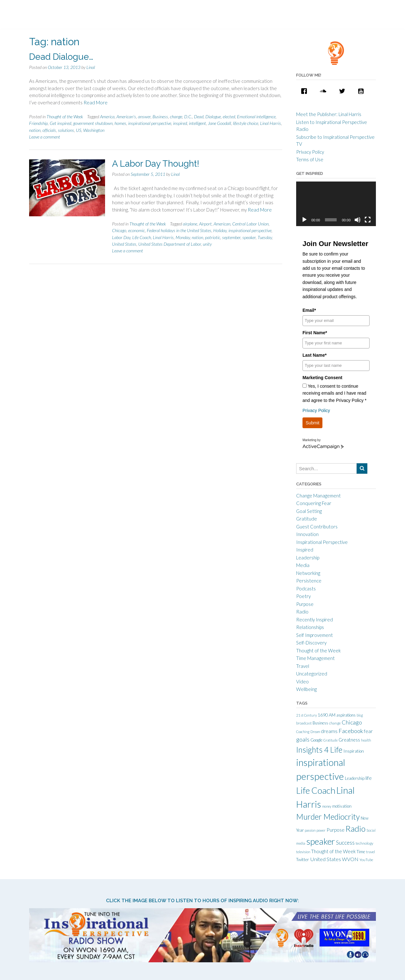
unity (207, 244)
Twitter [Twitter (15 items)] (303, 860)
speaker (249, 237)
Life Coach (142, 237)
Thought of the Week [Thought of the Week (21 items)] (333, 851)
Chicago (119, 230)
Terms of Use (310, 159)
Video (302, 681)
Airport (205, 224)
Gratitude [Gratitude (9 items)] (330, 740)
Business (160, 117)
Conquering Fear (314, 503)
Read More (96, 102)
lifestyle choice (246, 123)
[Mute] (358, 220)
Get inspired (60, 123)
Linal (91, 67)
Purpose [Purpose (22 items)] (336, 830)
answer (144, 117)
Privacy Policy (310, 152)
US (79, 130)
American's (126, 117)
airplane (190, 224)
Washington (94, 130)
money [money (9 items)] (327, 806)
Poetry (303, 596)
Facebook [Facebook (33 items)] (351, 731)
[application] (336, 204)
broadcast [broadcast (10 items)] (304, 723)
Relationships (310, 627)
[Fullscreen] (368, 220)
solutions (66, 130)
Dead (199, 117)
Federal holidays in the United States (179, 230)
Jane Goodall (219, 123)
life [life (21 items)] (369, 778)
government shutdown (93, 123)
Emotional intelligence (256, 117)
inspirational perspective (150, 123)
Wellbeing (306, 689)
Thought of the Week (65, 117)
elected (229, 117)
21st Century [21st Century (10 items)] (306, 715)
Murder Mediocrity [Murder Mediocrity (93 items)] (328, 817)
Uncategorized (312, 674)
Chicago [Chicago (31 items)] (352, 722)
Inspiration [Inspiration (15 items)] (354, 751)
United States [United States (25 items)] (326, 859)
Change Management (318, 496)
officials (49, 130)
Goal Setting (309, 511)
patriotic (213, 237)
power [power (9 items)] (321, 830)
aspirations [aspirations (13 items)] (346, 715)
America (107, 117)
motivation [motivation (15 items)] (342, 806)
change (176, 117)
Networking (308, 573)
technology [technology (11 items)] (364, 843)
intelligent (197, 123)
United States (124, 244)
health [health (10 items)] (366, 740)
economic (137, 230)
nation (35, 130)
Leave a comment (45, 137)
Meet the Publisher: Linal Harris (329, 114)
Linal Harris (271, 123)
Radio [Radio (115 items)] (355, 829)
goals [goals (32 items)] (303, 739)
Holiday (220, 230)
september (231, 237)
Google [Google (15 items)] (316, 740)
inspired (180, 123)
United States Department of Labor (170, 244)
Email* (309, 310)
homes (120, 123)
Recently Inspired (315, 619)
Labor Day (121, 237)
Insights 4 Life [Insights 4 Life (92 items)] (319, 750)
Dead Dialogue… (61, 57)
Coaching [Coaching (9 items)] (303, 732)
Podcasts (306, 589)
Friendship (38, 123)
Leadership (308, 558)
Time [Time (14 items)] (361, 852)
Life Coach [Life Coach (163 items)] (316, 790)
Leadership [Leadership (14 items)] (355, 778)
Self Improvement (315, 635)
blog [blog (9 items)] (360, 715)
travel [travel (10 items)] (371, 852)
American (222, 224)
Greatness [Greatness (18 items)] (349, 740)
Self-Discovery (311, 643)
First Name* (315, 333)
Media (303, 565)
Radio (302, 612)
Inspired (305, 550)
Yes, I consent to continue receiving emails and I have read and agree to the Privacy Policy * (334, 393)
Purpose (305, 604)
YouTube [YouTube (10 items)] (366, 860)
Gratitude (307, 519)
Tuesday (265, 237)
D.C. (188, 117)
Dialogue (213, 117)
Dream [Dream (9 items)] (315, 732)
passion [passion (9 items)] (310, 830)
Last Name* (315, 355)
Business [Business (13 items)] (320, 723)
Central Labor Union (250, 224)
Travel (303, 666)
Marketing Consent (322, 378)
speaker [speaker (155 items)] (321, 841)
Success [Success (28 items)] (345, 843)
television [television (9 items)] (303, 852)
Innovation (307, 534)
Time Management (315, 658)
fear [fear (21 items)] (368, 731)
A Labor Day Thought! (156, 164)
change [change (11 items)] (335, 723)
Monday (183, 237)
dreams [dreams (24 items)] (329, 731)
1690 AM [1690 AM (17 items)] (327, 715)
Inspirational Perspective (322, 542)
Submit (313, 423)
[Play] (304, 220)
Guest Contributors (317, 527)
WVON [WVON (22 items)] (350, 859)
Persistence (309, 581)
